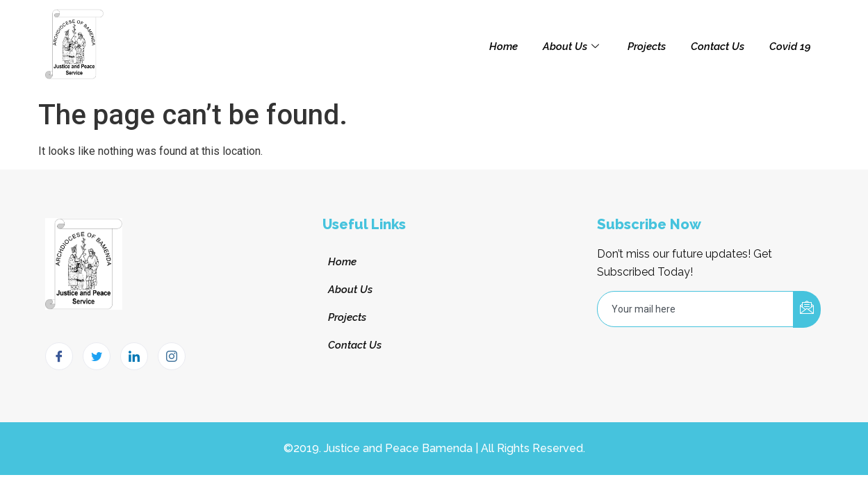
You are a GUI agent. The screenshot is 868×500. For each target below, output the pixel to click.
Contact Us (718, 47)
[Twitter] (97, 356)
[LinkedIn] (134, 356)
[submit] (807, 309)
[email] (696, 309)
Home (503, 47)
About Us (573, 47)
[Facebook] (59, 356)
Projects (647, 47)
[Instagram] (172, 356)
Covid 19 (790, 47)
